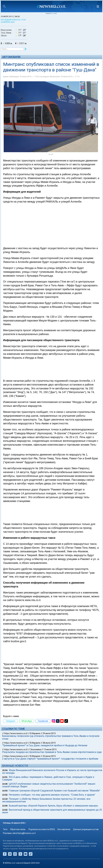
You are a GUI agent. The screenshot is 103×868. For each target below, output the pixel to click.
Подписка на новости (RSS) (42, 829)
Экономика (36, 749)
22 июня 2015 (49, 756)
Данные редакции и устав (86, 829)
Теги (5, 829)
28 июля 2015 (49, 743)
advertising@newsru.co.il (24, 833)
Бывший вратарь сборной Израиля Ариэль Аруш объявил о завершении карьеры (53, 806)
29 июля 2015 (49, 733)
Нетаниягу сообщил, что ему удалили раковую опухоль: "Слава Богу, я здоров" (52, 795)
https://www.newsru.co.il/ (16, 733)
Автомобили (11, 57)
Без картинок (64, 829)
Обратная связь (18, 829)
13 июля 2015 (50, 749)
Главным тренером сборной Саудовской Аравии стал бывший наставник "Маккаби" (55, 791)
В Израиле (35, 733)
